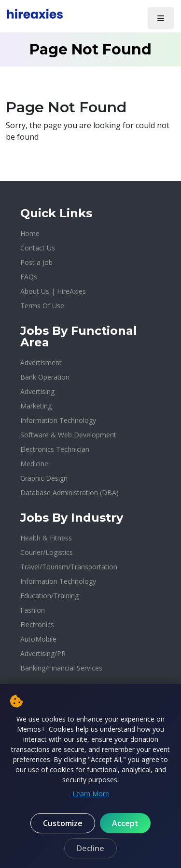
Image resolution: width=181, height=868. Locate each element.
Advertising (37, 391)
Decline (90, 848)
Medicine (34, 464)
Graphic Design (44, 478)
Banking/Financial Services (61, 668)
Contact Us (38, 248)
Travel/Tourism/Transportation (69, 567)
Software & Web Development (68, 435)
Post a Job (36, 262)
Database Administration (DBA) (70, 493)
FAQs (29, 277)
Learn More (91, 794)
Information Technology (58, 420)
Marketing (36, 406)
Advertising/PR (43, 653)
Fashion (33, 610)
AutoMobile (38, 639)
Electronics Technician (55, 449)
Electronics (37, 625)
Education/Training (49, 596)
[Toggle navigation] (161, 18)
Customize (63, 823)
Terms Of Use (42, 306)
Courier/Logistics (47, 552)
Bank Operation (45, 377)
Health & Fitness (46, 538)
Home (30, 233)
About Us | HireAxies (53, 291)
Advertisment (41, 362)
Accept (125, 823)
